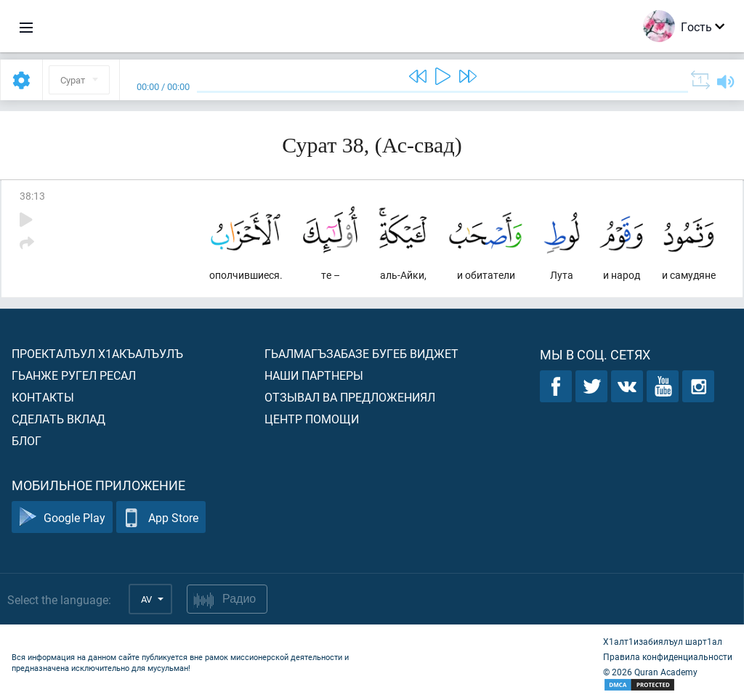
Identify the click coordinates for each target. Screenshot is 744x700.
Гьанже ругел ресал (74, 375)
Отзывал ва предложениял (350, 397)
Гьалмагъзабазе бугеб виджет (361, 353)
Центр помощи (312, 419)
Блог (27, 440)
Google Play (62, 517)
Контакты (43, 397)
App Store (161, 517)
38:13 (32, 196)
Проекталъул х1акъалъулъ (97, 353)
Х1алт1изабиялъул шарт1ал (663, 641)
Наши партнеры (314, 375)
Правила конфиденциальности (668, 656)
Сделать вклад (58, 419)
